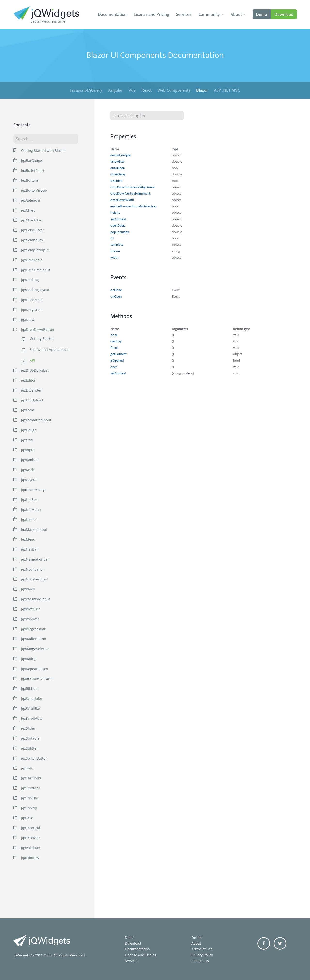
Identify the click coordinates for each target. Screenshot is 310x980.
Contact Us (200, 961)
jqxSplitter (29, 748)
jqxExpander (31, 390)
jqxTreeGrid (31, 828)
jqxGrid (27, 440)
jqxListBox (29, 500)
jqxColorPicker (33, 230)
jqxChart (28, 210)
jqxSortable (30, 738)
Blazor (202, 90)
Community (209, 14)
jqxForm (28, 410)
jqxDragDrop (31, 310)
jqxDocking (30, 280)
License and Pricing (151, 14)
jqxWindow (30, 858)
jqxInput (28, 450)
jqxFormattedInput (36, 420)
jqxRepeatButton (35, 669)
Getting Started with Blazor (43, 151)
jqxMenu (28, 539)
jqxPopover (30, 619)
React (147, 90)
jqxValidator (31, 848)
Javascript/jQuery (86, 90)
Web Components (174, 90)
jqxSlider (28, 728)
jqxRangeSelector (35, 649)
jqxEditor (28, 380)
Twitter (280, 943)
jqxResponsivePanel (37, 679)
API (32, 361)
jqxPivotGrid (31, 609)
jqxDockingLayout (35, 290)
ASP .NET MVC (227, 90)
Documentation (112, 14)
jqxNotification (33, 569)
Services (184, 14)
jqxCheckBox (31, 220)
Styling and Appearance (49, 350)
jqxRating (29, 659)
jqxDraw (28, 320)
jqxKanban (30, 460)
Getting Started (42, 339)
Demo (262, 14)
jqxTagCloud (31, 778)
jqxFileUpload (32, 400)
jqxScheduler (32, 698)
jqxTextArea (31, 788)
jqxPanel (28, 589)
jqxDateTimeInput (36, 270)
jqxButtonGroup (34, 190)
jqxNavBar (29, 549)
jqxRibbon (29, 689)
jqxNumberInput (35, 579)
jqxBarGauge (31, 160)
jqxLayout (29, 480)
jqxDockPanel (32, 300)
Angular (116, 90)
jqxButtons (30, 180)
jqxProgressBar (33, 629)
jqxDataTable (32, 260)
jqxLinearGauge (34, 490)
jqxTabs (27, 768)
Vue (132, 90)
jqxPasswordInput (36, 599)
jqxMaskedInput (34, 529)
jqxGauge (29, 430)
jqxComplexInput (35, 250)
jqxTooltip (29, 808)
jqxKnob (28, 470)
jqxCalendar (31, 200)
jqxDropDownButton (38, 330)
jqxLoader (29, 519)
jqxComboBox (32, 240)
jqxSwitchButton (34, 758)
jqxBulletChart (33, 170)
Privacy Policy (202, 955)
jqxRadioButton (34, 639)
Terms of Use (202, 949)
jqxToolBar (30, 798)
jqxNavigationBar (35, 559)
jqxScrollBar (31, 708)
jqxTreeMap (31, 838)
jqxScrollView (32, 718)
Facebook (264, 943)
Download (284, 14)
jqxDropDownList (35, 370)
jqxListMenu (31, 510)
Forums (197, 937)
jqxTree (27, 818)
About (236, 14)
